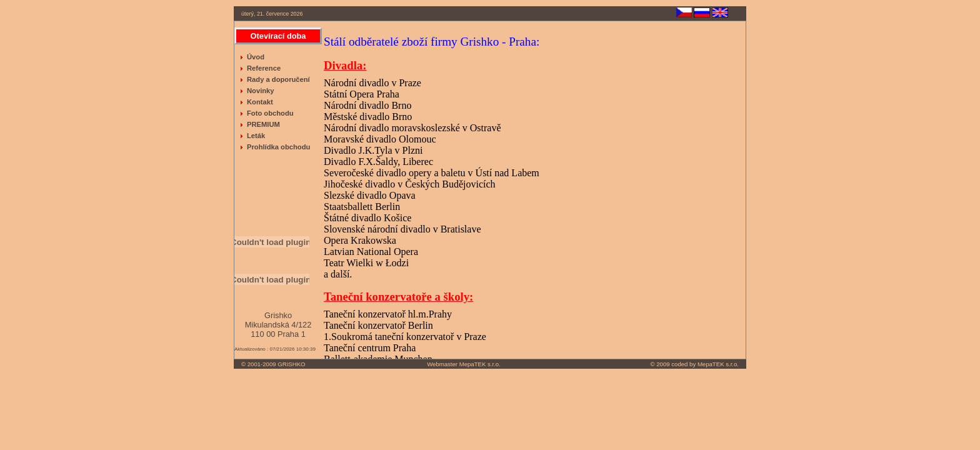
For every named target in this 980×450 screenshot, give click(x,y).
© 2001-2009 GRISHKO (273, 364)
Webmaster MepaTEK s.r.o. (464, 364)
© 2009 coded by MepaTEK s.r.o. (695, 364)
